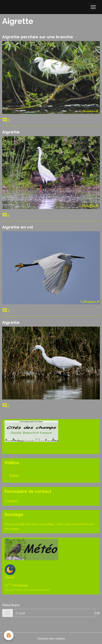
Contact (12, 501)
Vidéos (14, 475)
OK (97, 613)
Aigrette (11, 132)
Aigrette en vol (18, 227)
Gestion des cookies (51, 638)
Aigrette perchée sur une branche (38, 37)
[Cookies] (9, 635)
